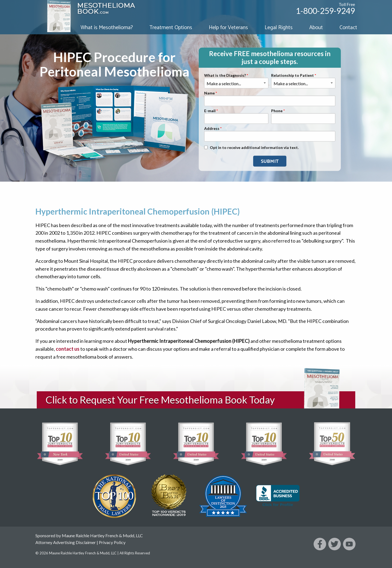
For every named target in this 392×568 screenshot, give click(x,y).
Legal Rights (279, 28)
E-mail (210, 111)
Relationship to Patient (293, 76)
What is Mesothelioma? (107, 28)
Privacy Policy (112, 542)
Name (209, 93)
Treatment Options (171, 28)
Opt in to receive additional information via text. (254, 148)
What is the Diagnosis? (225, 76)
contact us (68, 349)
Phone (277, 111)
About (316, 28)
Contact (348, 28)
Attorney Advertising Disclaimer (66, 542)
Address (212, 129)
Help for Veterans (228, 28)
